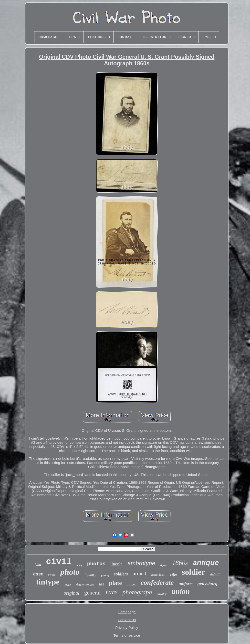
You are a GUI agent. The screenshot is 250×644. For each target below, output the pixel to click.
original (71, 593)
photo (70, 572)
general (93, 593)
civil (59, 562)
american (158, 574)
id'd (102, 584)
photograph (137, 592)
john (38, 565)
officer (131, 584)
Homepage (127, 612)
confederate (157, 582)
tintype (48, 582)
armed (140, 573)
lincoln (116, 564)
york (68, 584)
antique (206, 562)
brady (79, 565)
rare (112, 592)
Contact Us (127, 620)
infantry (90, 574)
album (215, 574)
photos (96, 564)
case (38, 574)
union (181, 591)
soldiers (121, 574)
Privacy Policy (127, 628)
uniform (186, 584)
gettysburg (207, 584)
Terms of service (127, 635)
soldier (193, 572)
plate (115, 583)
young (105, 575)
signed (164, 565)
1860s (180, 563)
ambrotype (141, 563)
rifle (174, 574)
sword (52, 575)
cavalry (162, 594)
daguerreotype (85, 584)
